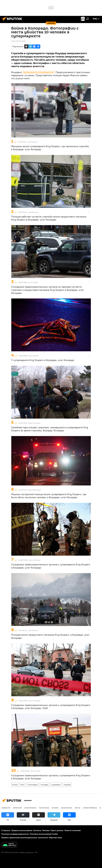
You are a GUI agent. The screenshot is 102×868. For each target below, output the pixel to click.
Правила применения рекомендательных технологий (25, 838)
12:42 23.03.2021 (18, 41)
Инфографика (90, 808)
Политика (44, 808)
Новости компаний (73, 830)
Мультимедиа (33, 785)
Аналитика (67, 808)
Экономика (30, 808)
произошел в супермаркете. (38, 72)
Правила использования (22, 830)
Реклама (46, 830)
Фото (23, 785)
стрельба (67, 785)
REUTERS (24, 282)
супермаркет (56, 785)
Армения (17, 808)
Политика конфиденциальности (15, 834)
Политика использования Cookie (44, 834)
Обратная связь (55, 838)
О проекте (6, 830)
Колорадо (44, 785)
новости (6, 808)
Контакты (37, 830)
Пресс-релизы (57, 830)
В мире (15, 785)
